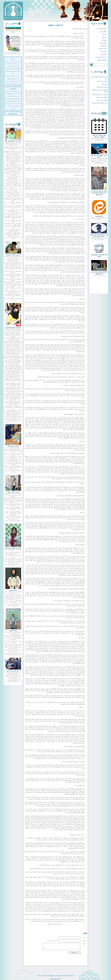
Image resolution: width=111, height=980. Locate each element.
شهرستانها (103, 43)
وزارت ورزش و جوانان (102, 81)
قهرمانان (104, 40)
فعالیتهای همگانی (102, 60)
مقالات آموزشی (102, 48)
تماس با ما (104, 51)
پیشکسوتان (103, 46)
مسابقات (104, 37)
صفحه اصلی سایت (101, 29)
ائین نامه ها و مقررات (101, 57)
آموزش (104, 34)
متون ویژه (104, 54)
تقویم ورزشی (103, 31)
